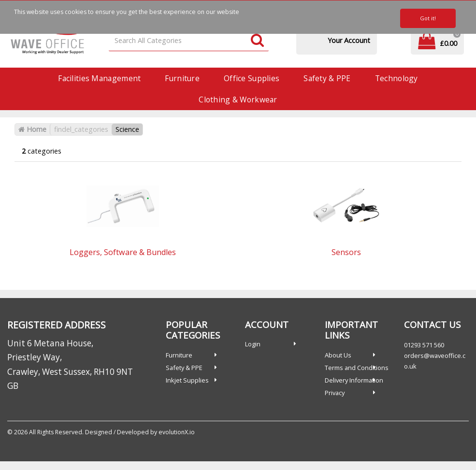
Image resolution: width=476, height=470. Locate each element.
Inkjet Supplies (187, 380)
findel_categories (81, 129)
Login (253, 344)
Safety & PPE (327, 78)
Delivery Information (354, 380)
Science (127, 129)
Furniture (182, 78)
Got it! (428, 18)
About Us (338, 355)
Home (32, 129)
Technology (397, 78)
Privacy (335, 393)
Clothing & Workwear (238, 100)
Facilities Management (99, 78)
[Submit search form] (257, 41)
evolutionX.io (177, 432)
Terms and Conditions (357, 368)
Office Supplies (252, 78)
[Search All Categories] (189, 41)
